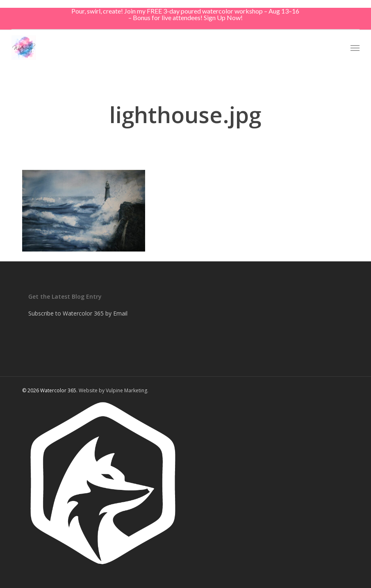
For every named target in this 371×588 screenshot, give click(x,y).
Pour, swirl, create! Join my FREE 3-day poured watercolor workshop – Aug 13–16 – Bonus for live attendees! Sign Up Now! (185, 14)
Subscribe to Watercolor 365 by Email (78, 313)
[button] (355, 48)
